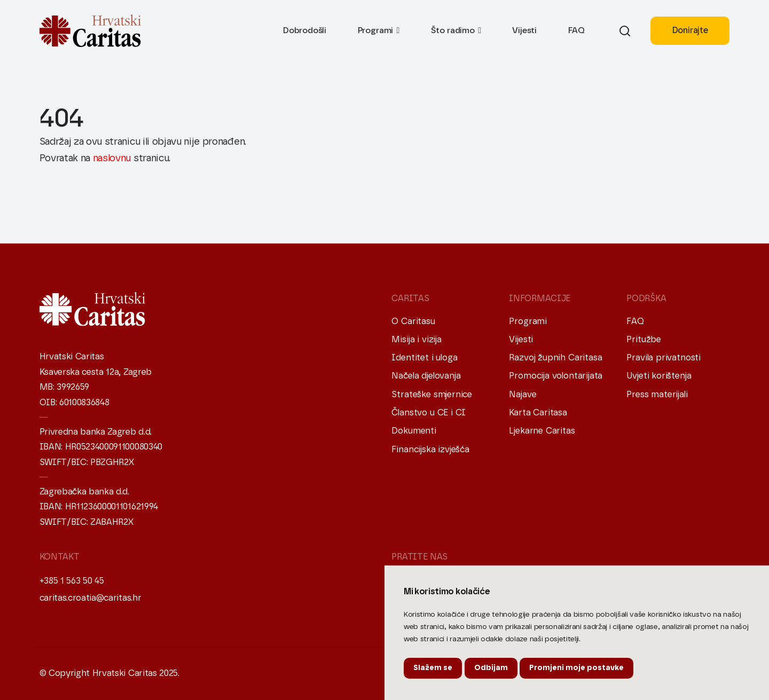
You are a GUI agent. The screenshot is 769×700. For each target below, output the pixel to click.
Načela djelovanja (426, 376)
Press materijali (657, 395)
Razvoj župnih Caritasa (555, 358)
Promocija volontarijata (556, 376)
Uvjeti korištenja (659, 376)
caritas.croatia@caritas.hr (91, 598)
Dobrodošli (305, 30)
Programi (376, 30)
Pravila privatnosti (664, 358)
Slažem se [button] (433, 668)
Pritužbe (644, 340)
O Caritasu (413, 321)
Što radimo (453, 30)
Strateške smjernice (432, 395)
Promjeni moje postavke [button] (576, 668)
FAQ (576, 30)
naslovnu (112, 159)
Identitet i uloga (424, 358)
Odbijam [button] (491, 668)
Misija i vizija (416, 340)
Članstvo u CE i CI (429, 413)
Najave (523, 395)
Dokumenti (414, 431)
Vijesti (524, 30)
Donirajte (690, 30)
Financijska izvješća (430, 450)
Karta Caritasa (538, 413)
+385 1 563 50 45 (72, 581)
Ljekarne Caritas (542, 431)
